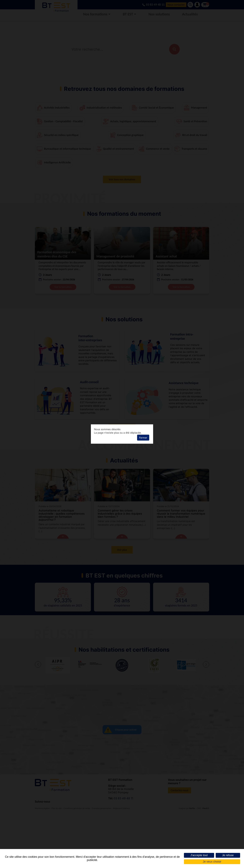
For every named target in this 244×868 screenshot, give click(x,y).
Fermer (143, 438)
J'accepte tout (199, 855)
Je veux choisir (212, 862)
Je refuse (228, 855)
